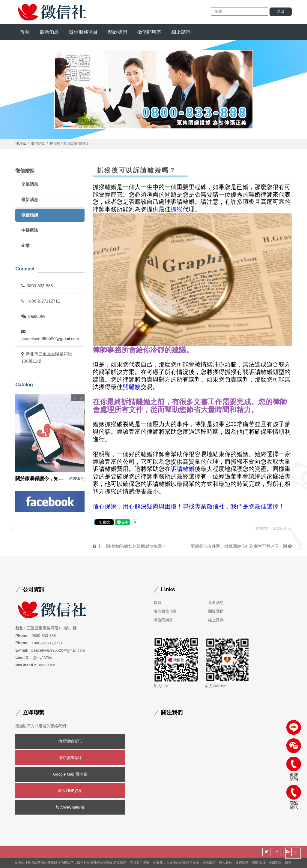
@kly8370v (42, 657)
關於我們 (118, 32)
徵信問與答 (149, 32)
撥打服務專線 (70, 758)
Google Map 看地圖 (70, 774)
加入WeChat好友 (70, 807)
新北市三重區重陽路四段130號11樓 (47, 357)
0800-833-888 (37, 286)
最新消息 (49, 32)
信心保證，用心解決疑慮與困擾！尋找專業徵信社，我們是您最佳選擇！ (189, 506)
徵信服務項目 (83, 32)
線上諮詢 (181, 32)
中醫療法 (30, 230)
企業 (25, 246)
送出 (281, 11)
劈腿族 (132, 387)
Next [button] (81, 398)
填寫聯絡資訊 (70, 741)
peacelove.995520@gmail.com (50, 335)
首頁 (25, 32)
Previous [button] (75, 398)
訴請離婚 (183, 469)
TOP (293, 853)
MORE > (76, 478)
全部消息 (30, 184)
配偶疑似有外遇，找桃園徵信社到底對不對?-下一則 (241, 546)
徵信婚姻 (38, 143)
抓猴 (177, 209)
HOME (21, 143)
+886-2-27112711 (41, 301)
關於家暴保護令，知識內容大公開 (41, 479)
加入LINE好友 (70, 791)
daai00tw (33, 316)
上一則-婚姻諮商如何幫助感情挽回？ (129, 546)
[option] (50, 438)
